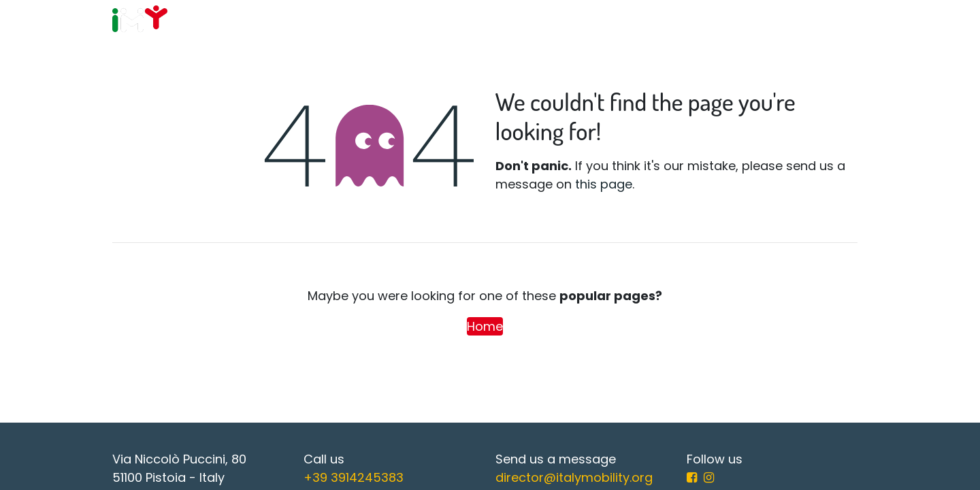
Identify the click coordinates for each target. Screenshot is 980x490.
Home (485, 326)
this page (604, 184)
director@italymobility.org (574, 477)
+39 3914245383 (354, 477)
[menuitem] (355, 20)
